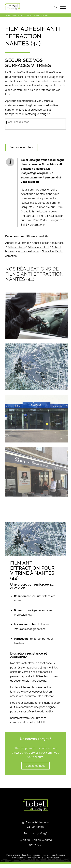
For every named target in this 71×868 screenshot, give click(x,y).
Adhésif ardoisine (28, 251)
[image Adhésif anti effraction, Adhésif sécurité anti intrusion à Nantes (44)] (37, 369)
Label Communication (50, 858)
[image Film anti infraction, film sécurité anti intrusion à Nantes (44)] (37, 420)
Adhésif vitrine (16, 247)
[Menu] (61, 7)
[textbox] (35, 135)
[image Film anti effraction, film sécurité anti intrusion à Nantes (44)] (37, 318)
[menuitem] (54, 7)
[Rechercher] (54, 7)
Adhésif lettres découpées (48, 243)
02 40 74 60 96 (38, 833)
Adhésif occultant (38, 247)
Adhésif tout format (17, 243)
